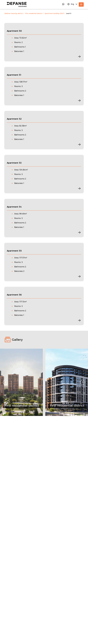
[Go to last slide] (5, 382)
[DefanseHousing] (17, 4)
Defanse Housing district (14, 13)
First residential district (34, 13)
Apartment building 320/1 (54, 13)
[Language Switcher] (73, 4)
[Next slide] (83, 382)
